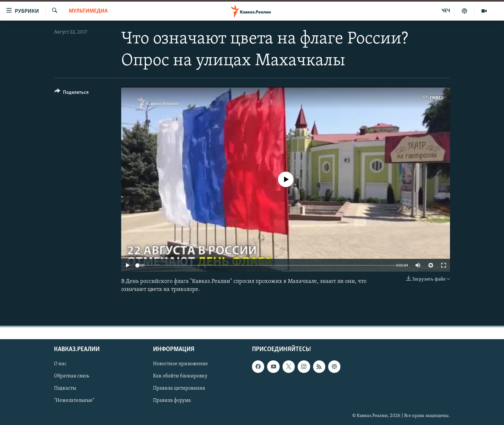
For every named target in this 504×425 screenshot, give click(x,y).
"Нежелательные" (74, 401)
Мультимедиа (88, 11)
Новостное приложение (180, 364)
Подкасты (65, 388)
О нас (60, 364)
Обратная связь (72, 376)
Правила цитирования (179, 388)
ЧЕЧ (446, 11)
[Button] (72, 93)
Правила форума (172, 401)
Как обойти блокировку (180, 376)
